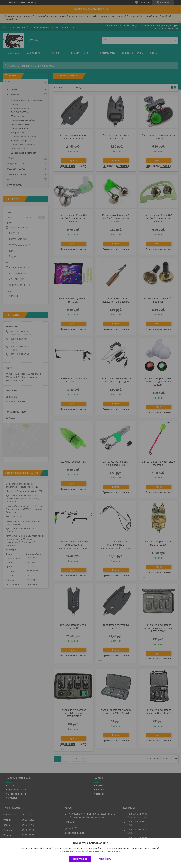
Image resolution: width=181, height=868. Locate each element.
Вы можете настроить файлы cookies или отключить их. (89, 851)
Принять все (80, 859)
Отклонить (105, 859)
